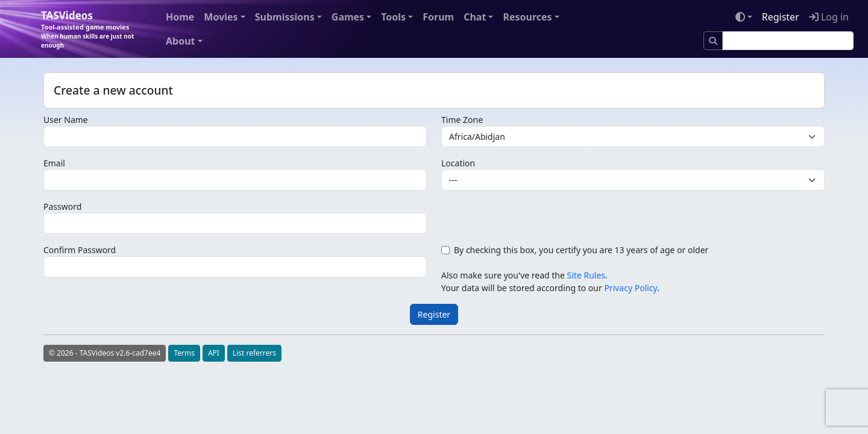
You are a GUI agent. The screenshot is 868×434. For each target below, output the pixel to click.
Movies (221, 17)
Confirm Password (80, 250)
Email (54, 163)
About (181, 41)
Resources (527, 17)
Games (348, 17)
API (214, 353)
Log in (829, 17)
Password (62, 206)
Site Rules (586, 275)
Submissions (285, 17)
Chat (475, 17)
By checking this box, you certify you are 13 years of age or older (581, 250)
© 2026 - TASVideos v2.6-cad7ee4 (105, 353)
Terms (184, 353)
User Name (66, 120)
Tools (393, 17)
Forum (438, 17)
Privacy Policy (631, 288)
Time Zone (462, 120)
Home (180, 17)
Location (458, 163)
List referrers (254, 353)
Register (781, 17)
